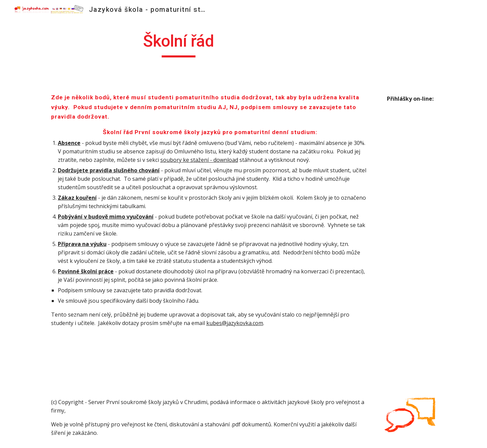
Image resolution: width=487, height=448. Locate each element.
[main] (179, 44)
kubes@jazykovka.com (235, 323)
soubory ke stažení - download (199, 160)
